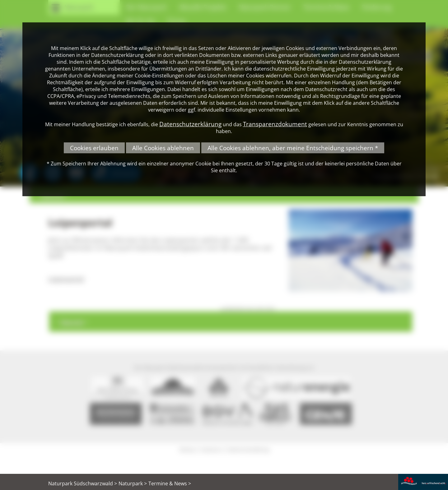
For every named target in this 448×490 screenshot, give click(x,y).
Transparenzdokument (275, 124)
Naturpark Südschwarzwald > (83, 483)
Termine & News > (170, 483)
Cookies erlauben (94, 148)
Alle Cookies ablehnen (163, 148)
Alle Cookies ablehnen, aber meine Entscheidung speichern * (293, 148)
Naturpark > (133, 483)
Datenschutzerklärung (190, 124)
